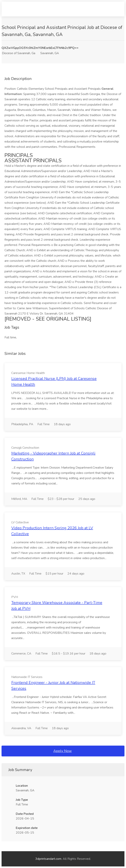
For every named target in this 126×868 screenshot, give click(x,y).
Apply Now (63, 751)
